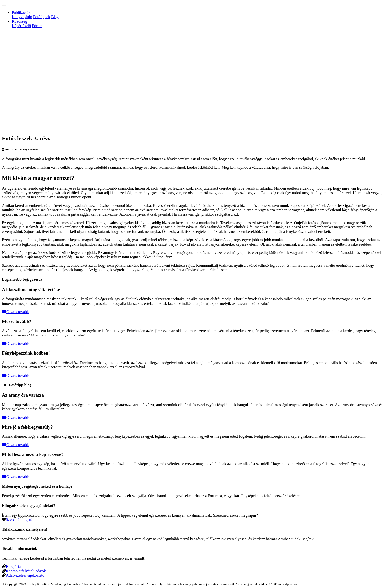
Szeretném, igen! (19, 520)
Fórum (37, 26)
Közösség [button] (19, 21)
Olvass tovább (15, 312)
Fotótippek (42, 17)
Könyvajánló (22, 17)
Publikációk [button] (21, 12)
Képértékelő (21, 26)
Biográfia (13, 567)
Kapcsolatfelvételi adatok (26, 571)
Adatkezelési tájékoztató (25, 575)
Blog (55, 17)
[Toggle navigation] (4, 5)
